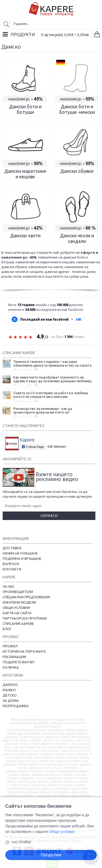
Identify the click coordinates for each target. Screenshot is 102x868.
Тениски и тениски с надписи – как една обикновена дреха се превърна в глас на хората (52, 363)
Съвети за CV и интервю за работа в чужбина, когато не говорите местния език (51, 395)
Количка (11, 667)
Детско (10, 695)
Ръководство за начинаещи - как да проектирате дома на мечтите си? (43, 410)
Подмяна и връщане (22, 558)
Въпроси (11, 564)
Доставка (12, 548)
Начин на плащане (20, 553)
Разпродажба (16, 706)
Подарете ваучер (19, 662)
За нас (9, 586)
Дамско (10, 685)
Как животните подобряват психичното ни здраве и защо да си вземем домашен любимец (52, 379)
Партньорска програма (25, 618)
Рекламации (14, 657)
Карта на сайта (17, 613)
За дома (11, 701)
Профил (10, 646)
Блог (7, 629)
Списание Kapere (18, 624)
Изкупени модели (19, 602)
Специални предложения (26, 597)
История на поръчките (24, 651)
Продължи (51, 855)
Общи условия (16, 608)
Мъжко (9, 690)
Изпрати (49, 516)
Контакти (12, 569)
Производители (18, 592)
